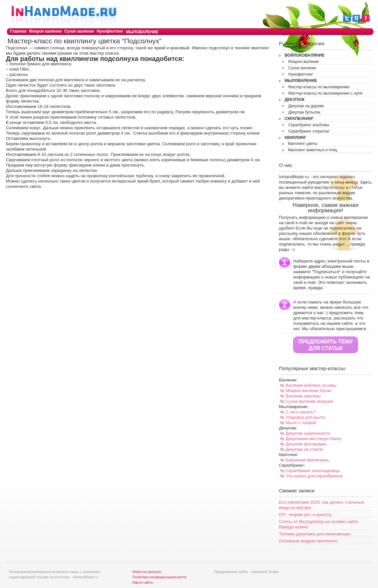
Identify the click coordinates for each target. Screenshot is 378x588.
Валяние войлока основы (311, 385)
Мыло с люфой (301, 423)
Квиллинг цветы (303, 144)
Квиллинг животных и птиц (313, 150)
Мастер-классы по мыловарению (319, 87)
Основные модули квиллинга (308, 541)
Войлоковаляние (305, 55)
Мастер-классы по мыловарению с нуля (326, 93)
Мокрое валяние (45, 31)
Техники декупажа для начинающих (315, 534)
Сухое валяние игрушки (310, 401)
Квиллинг (296, 138)
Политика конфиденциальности (160, 577)
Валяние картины (303, 396)
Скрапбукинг (299, 119)
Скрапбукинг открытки (309, 131)
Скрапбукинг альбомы (309, 125)
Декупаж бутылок (305, 112)
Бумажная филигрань (307, 460)
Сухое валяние (79, 31)
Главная (18, 31)
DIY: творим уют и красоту (305, 515)
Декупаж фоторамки (306, 444)
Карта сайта (143, 582)
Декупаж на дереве (306, 106)
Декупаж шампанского (308, 433)
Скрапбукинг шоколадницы (313, 471)
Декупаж (295, 100)
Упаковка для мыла (305, 417)
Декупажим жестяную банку (314, 439)
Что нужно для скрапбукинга (314, 476)
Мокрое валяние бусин (309, 391)
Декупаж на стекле (305, 449)
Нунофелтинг (110, 31)
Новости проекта (147, 572)
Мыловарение (142, 32)
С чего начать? (301, 412)
